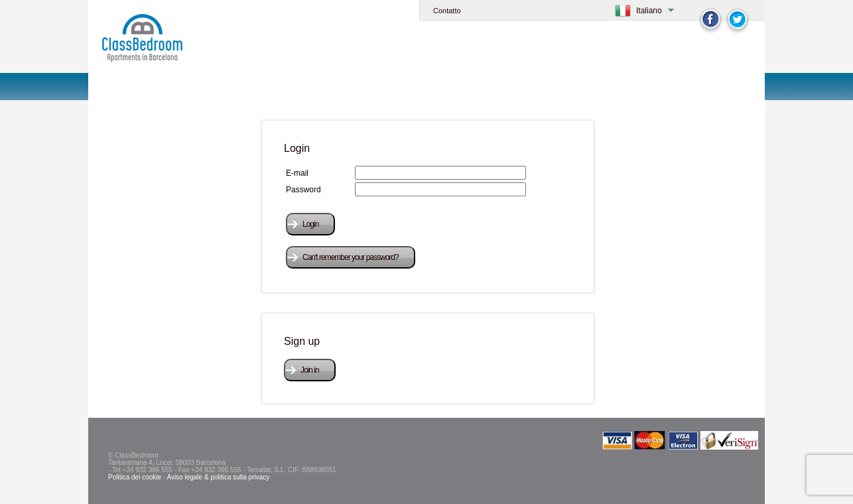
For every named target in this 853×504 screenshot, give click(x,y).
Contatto (447, 11)
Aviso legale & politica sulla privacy (218, 477)
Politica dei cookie (135, 477)
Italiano (649, 11)
